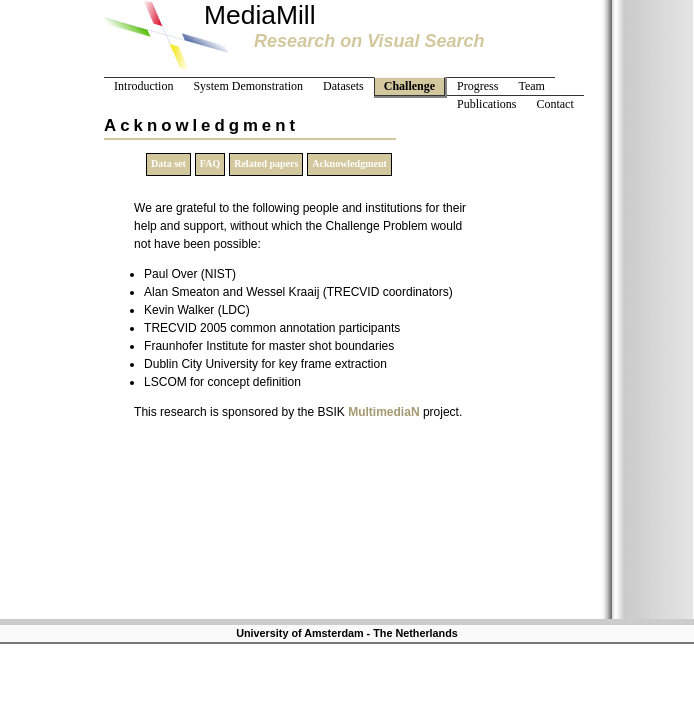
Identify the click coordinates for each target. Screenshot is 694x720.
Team (531, 86)
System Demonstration (248, 86)
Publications (486, 104)
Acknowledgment (349, 163)
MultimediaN (383, 412)
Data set (168, 163)
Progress (477, 86)
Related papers (266, 163)
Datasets (343, 86)
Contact (554, 104)
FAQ (210, 163)
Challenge (409, 86)
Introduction (143, 86)
